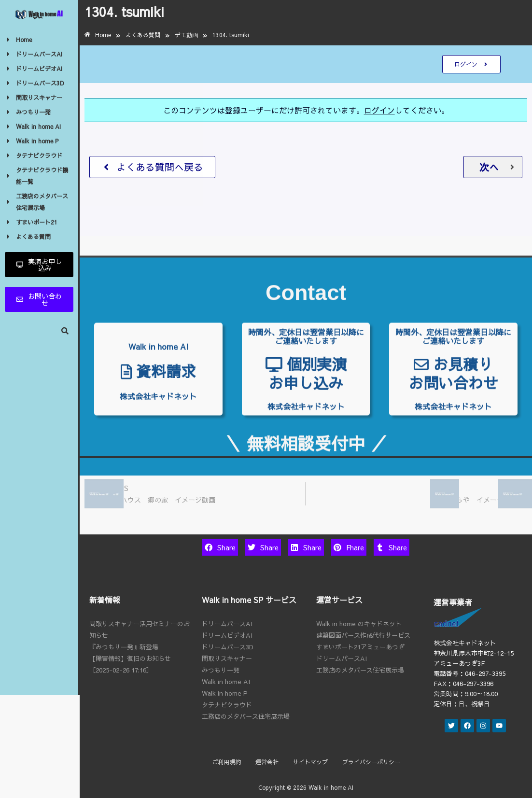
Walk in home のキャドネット (359, 624)
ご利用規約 (226, 762)
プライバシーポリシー (371, 762)
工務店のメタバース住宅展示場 (246, 716)
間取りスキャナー (227, 658)
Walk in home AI (226, 682)
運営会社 (267, 762)
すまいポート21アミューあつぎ (360, 647)
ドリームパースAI (227, 624)
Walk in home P (225, 693)
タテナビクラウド (227, 705)
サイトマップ (310, 762)
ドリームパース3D (228, 647)
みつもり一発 (221, 670)
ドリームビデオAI (227, 635)
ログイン (379, 110)
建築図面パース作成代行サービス (363, 635)
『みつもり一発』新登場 (124, 647)
